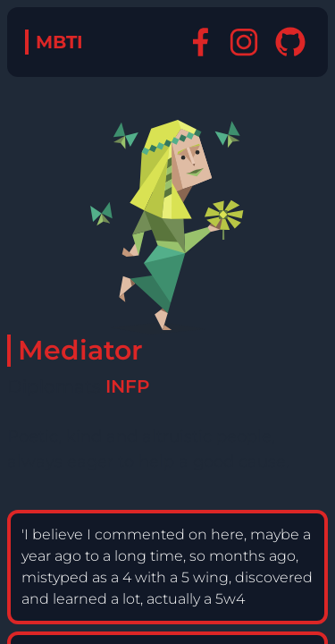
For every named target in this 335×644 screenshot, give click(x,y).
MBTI (59, 42)
